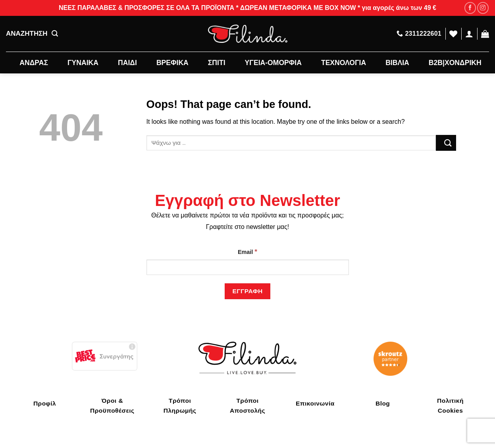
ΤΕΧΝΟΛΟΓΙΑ (344, 63)
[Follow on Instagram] (483, 8)
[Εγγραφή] (247, 291)
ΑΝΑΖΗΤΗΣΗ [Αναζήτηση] (32, 34)
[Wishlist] (453, 34)
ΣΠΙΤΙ (217, 63)
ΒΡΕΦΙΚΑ (172, 63)
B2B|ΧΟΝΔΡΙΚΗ (455, 63)
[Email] (248, 267)
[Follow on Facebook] (470, 8)
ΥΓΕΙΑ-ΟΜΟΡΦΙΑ (273, 63)
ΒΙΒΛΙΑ (397, 63)
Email (247, 252)
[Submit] (446, 143)
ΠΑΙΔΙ (127, 63)
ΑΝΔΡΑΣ (34, 63)
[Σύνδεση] (469, 34)
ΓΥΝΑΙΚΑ (83, 63)
